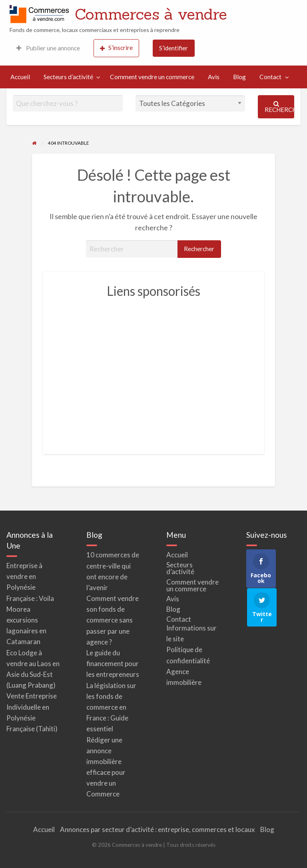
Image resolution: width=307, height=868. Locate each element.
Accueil (20, 77)
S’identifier (173, 48)
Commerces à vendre (151, 14)
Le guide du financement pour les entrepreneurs (113, 663)
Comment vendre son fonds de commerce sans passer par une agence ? (113, 620)
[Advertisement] (153, 373)
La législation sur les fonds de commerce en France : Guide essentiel (111, 707)
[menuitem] (48, 48)
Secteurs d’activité (68, 77)
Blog (239, 77)
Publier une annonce (48, 48)
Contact (270, 77)
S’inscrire (116, 48)
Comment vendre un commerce (152, 77)
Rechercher (280, 107)
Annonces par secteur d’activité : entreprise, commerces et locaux (157, 829)
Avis (214, 77)
